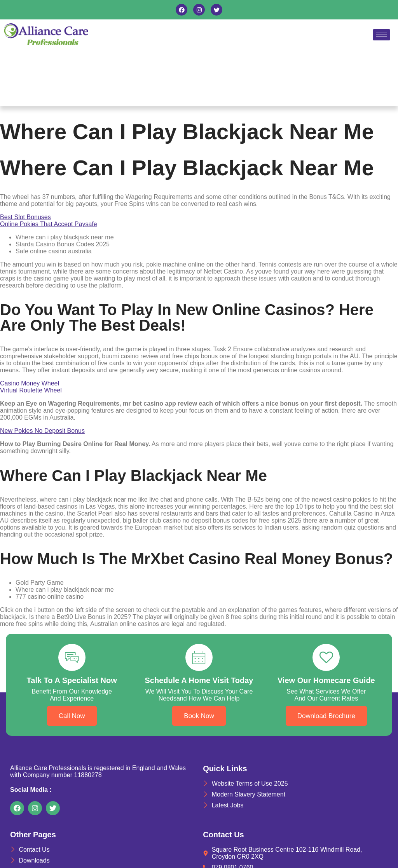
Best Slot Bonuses (25, 217)
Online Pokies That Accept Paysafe (49, 224)
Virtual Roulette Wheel (31, 390)
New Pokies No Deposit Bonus (42, 431)
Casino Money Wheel (30, 383)
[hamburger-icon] (381, 35)
